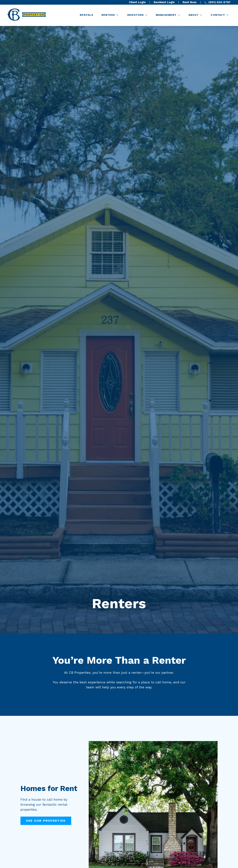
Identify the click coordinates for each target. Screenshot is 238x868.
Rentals (86, 15)
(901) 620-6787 (218, 2)
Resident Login (164, 2)
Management (166, 15)
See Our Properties (46, 821)
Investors (135, 15)
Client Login (137, 2)
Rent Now (190, 2)
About (194, 15)
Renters (108, 15)
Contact (218, 15)
